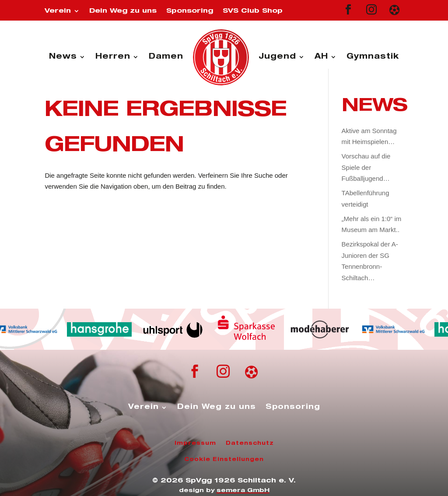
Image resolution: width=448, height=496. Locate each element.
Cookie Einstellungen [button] (224, 460)
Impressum (195, 443)
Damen (166, 57)
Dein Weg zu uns (123, 11)
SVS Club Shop (253, 11)
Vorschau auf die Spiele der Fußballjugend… (366, 167)
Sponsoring (190, 11)
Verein (58, 11)
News (63, 57)
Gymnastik (373, 57)
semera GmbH (243, 491)
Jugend (277, 57)
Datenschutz (250, 443)
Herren (113, 57)
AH (321, 57)
